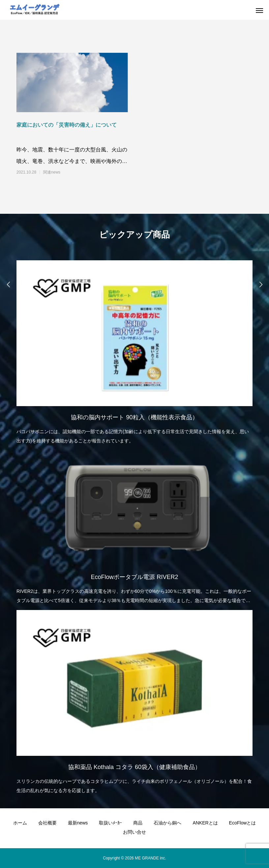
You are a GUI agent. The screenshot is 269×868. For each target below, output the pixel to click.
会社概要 (47, 823)
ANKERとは (205, 823)
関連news (52, 172)
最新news (78, 823)
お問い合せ (134, 832)
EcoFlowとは (243, 823)
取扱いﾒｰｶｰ (110, 823)
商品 (138, 823)
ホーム (20, 823)
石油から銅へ (167, 823)
